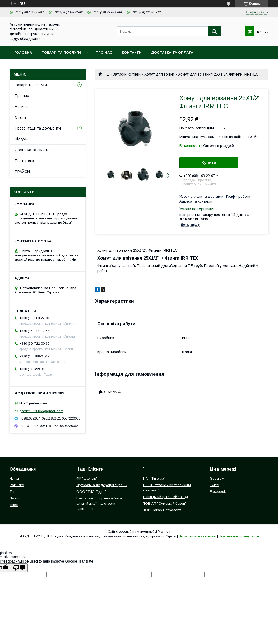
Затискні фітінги (127, 74)
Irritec (14, 505)
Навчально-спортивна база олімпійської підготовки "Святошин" (99, 503)
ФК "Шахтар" (87, 478)
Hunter (14, 478)
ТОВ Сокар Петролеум (162, 510)
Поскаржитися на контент (198, 536)
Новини (21, 107)
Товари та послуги (61, 52)
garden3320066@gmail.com (41, 411)
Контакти (132, 52)
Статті (20, 117)
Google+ (217, 478)
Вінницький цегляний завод (166, 497)
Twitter (215, 485)
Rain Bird (17, 485)
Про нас (104, 52)
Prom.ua (164, 532)
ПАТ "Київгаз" (154, 478)
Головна (23, 52)
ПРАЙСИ (22, 172)
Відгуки (21, 139)
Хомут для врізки (159, 74)
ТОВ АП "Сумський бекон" (165, 503)
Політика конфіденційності (239, 536)
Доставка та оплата (172, 52)
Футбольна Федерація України (102, 485)
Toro (13, 492)
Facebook (218, 492)
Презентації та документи (38, 128)
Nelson (15, 498)
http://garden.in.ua (33, 403)
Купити (209, 163)
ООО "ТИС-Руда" (91, 492)
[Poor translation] (19, 568)
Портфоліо (24, 161)
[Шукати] (214, 31)
